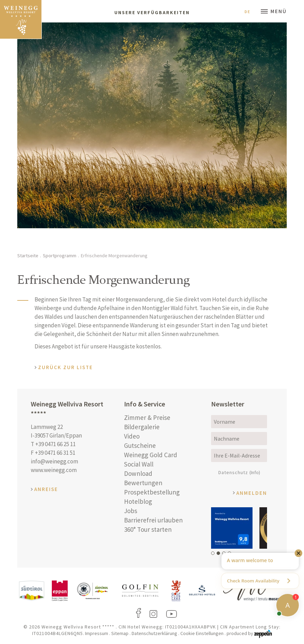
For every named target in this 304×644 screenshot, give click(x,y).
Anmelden (252, 493)
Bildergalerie (142, 427)
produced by (249, 633)
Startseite (28, 256)
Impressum (97, 633)
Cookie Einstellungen (202, 633)
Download (138, 473)
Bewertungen (143, 483)
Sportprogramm (60, 256)
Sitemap (120, 633)
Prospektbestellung (152, 492)
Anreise (46, 489)
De (250, 12)
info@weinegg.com (54, 461)
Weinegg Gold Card (151, 455)
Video (132, 436)
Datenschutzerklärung (154, 633)
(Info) (255, 472)
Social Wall (139, 464)
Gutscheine (140, 445)
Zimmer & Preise (147, 417)
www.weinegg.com (54, 470)
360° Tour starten (148, 529)
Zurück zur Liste (65, 367)
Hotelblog (138, 501)
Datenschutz (239, 472)
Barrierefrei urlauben (153, 520)
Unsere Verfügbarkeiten (152, 12)
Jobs (131, 511)
